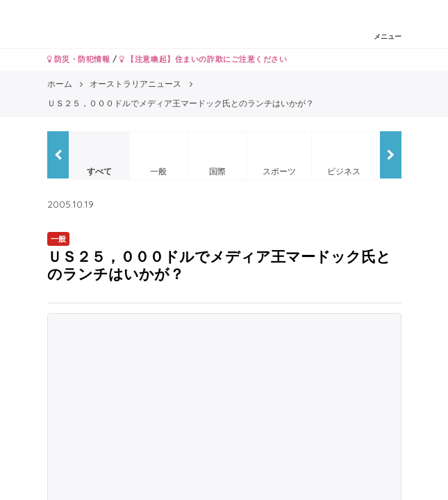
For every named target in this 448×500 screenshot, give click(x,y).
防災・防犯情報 (79, 59)
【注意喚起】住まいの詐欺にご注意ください (203, 59)
